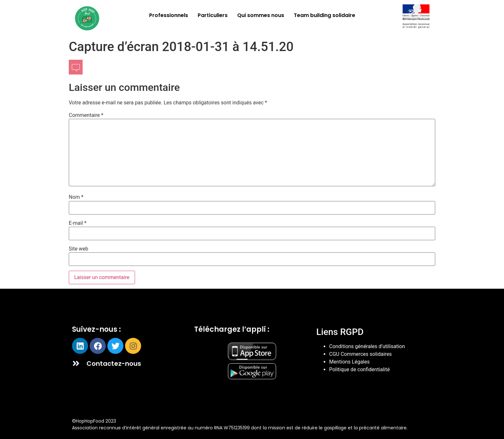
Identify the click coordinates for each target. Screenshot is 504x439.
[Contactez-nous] (76, 363)
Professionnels (169, 15)
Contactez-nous (114, 364)
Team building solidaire (324, 15)
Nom (76, 197)
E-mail (78, 223)
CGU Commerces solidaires (360, 354)
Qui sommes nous (261, 15)
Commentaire (86, 115)
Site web (79, 249)
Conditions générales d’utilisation (367, 346)
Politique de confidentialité (360, 369)
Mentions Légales (349, 362)
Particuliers (213, 15)
